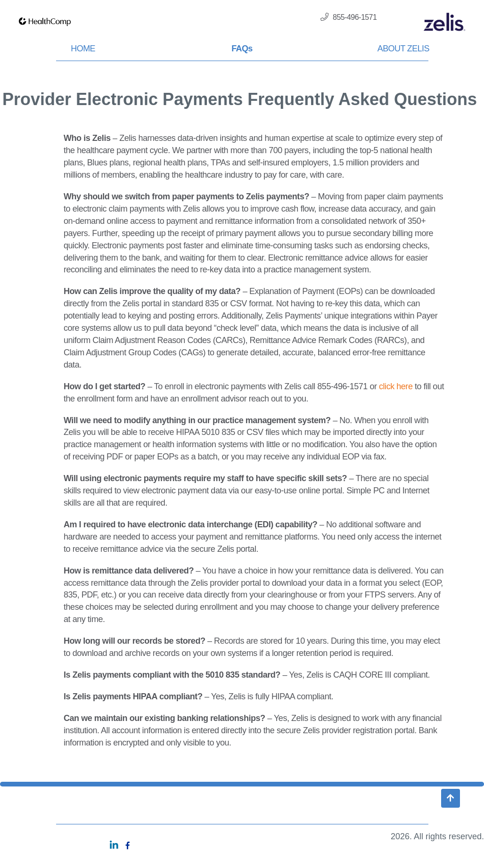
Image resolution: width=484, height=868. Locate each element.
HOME (83, 49)
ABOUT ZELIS (403, 49)
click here (396, 386)
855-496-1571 (349, 17)
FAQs (242, 49)
